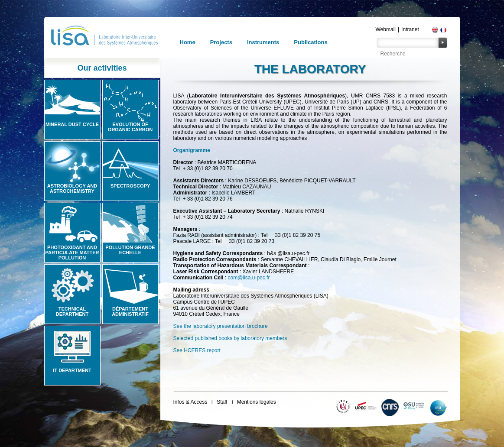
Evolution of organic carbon (130, 127)
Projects (221, 42)
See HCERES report (197, 350)
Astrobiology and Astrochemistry (72, 188)
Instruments (263, 42)
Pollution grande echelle (130, 250)
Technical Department (72, 311)
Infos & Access (190, 402)
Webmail (386, 29)
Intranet (410, 29)
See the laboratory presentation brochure (221, 326)
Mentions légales (257, 402)
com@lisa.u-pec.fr (249, 278)
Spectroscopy (130, 186)
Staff (222, 402)
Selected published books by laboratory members (230, 338)
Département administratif (130, 311)
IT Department (72, 370)
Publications (311, 42)
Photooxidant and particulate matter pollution (72, 253)
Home (188, 42)
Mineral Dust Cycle (72, 124)
